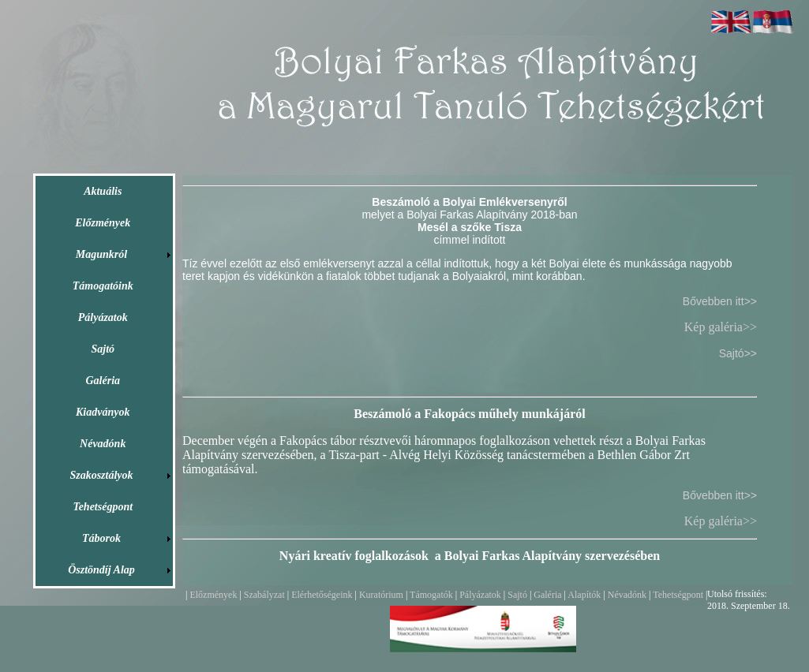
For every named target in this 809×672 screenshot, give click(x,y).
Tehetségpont (678, 595)
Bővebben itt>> (720, 301)
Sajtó (517, 595)
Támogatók (431, 595)
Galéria (546, 595)
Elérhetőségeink (322, 595)
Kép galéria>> (721, 327)
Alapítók (584, 595)
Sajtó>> (738, 353)
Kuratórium (381, 595)
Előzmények (213, 595)
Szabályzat (264, 595)
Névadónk (627, 595)
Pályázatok (480, 595)
